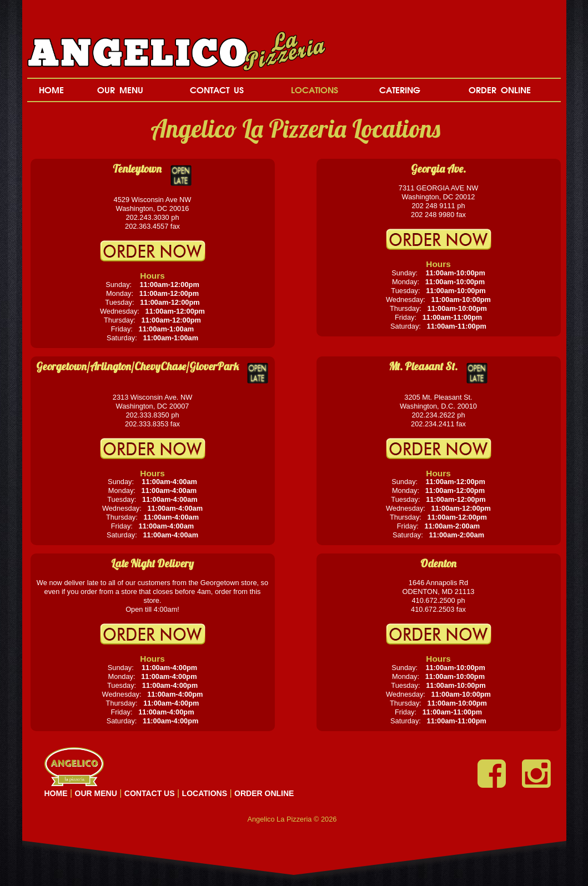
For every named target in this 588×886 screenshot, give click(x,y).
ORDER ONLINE (500, 90)
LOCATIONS (315, 90)
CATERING (400, 90)
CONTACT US (217, 90)
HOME (51, 90)
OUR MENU (120, 90)
